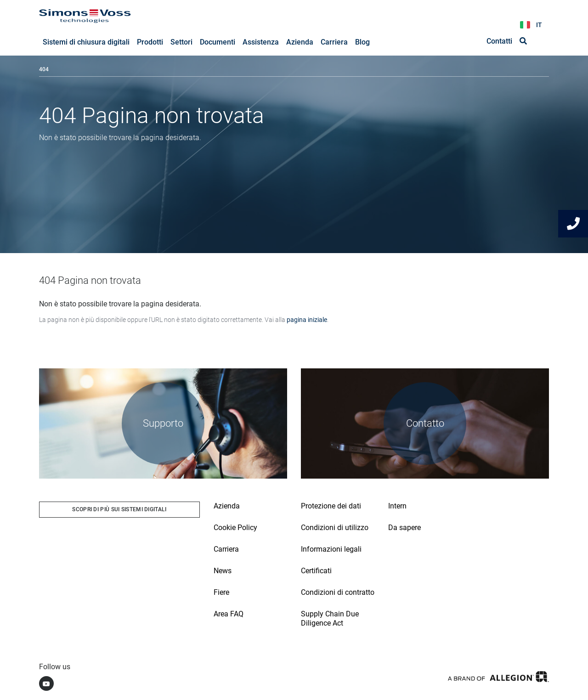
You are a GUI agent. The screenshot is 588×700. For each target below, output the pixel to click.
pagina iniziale (307, 320)
